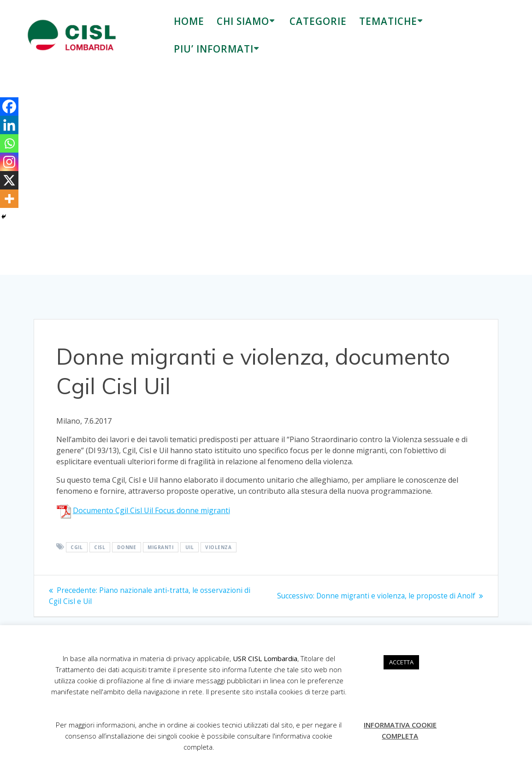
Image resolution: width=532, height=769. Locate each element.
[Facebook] (9, 106)
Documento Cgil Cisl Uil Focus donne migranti (151, 510)
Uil (190, 547)
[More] (9, 199)
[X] (9, 180)
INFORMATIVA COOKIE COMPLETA (400, 730)
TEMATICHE (388, 21)
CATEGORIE (318, 21)
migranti (160, 547)
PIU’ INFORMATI (214, 49)
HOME (189, 21)
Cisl (100, 547)
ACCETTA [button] (401, 662)
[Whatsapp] (9, 143)
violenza (218, 547)
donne (127, 547)
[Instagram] (9, 162)
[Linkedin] (9, 125)
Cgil (77, 547)
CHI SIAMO (243, 21)
